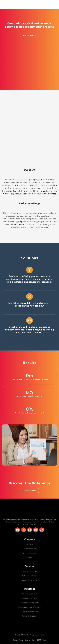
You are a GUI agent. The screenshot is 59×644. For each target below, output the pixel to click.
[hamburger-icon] (48, 4)
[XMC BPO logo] (9, 4)
